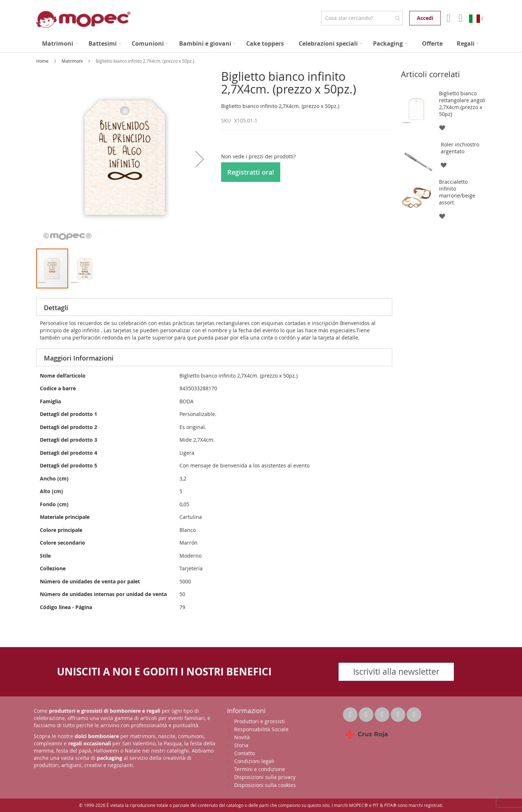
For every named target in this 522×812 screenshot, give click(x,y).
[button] (200, 159)
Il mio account (448, 18)
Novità (242, 737)
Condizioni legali (254, 761)
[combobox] (362, 18)
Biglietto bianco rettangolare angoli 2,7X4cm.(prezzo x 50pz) (462, 104)
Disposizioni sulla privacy (265, 777)
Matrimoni (73, 61)
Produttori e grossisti (260, 721)
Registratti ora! (251, 172)
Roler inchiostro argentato (460, 148)
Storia (241, 745)
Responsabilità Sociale (261, 729)
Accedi (425, 18)
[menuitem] (60, 44)
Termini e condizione (260, 769)
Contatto (245, 753)
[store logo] (83, 19)
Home (43, 61)
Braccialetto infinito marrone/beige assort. (457, 192)
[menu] (261, 44)
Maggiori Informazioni (79, 358)
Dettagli (56, 308)
